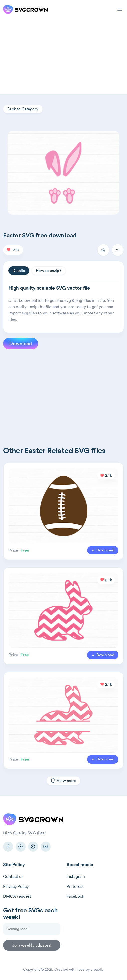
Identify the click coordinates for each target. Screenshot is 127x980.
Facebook (75, 896)
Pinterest (75, 886)
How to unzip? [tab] (49, 271)
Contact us (13, 876)
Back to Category (23, 109)
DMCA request (17, 896)
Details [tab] (19, 271)
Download (21, 343)
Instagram (76, 876)
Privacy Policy (16, 886)
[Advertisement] (63, 57)
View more (63, 781)
